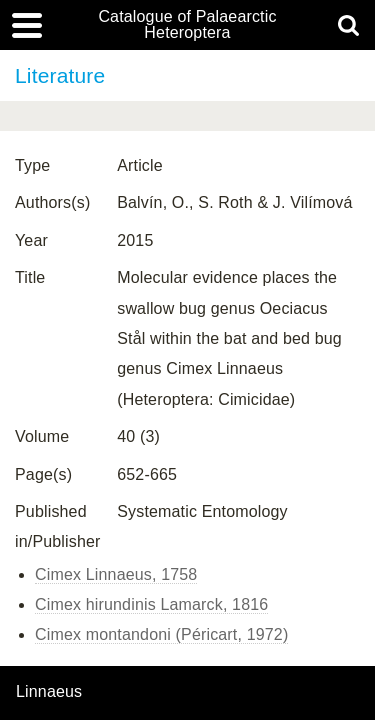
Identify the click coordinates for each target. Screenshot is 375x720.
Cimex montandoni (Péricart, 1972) (161, 634)
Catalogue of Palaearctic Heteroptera (187, 25)
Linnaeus (49, 692)
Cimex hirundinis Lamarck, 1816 (151, 604)
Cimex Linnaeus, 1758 (116, 574)
